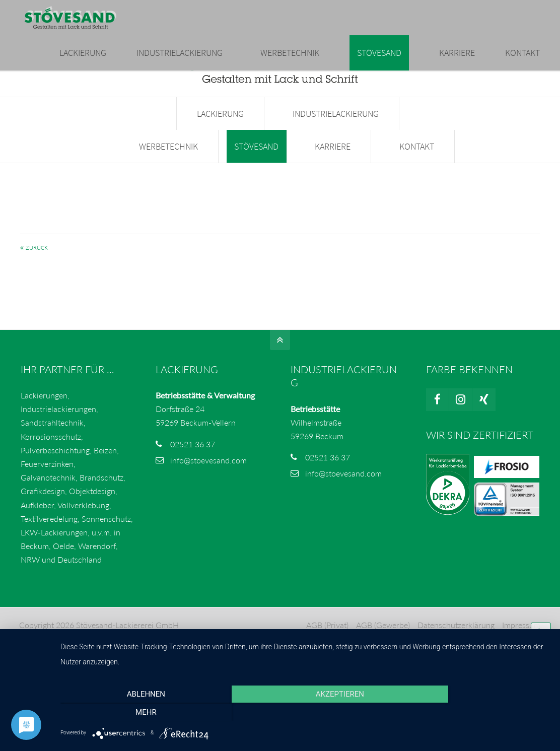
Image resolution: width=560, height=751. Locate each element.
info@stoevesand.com (199, 10)
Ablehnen (134, 713)
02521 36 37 (193, 449)
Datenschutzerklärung (456, 630)
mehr (476, 713)
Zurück (37, 253)
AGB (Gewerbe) (382, 630)
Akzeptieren (305, 713)
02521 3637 (120, 10)
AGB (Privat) (327, 630)
